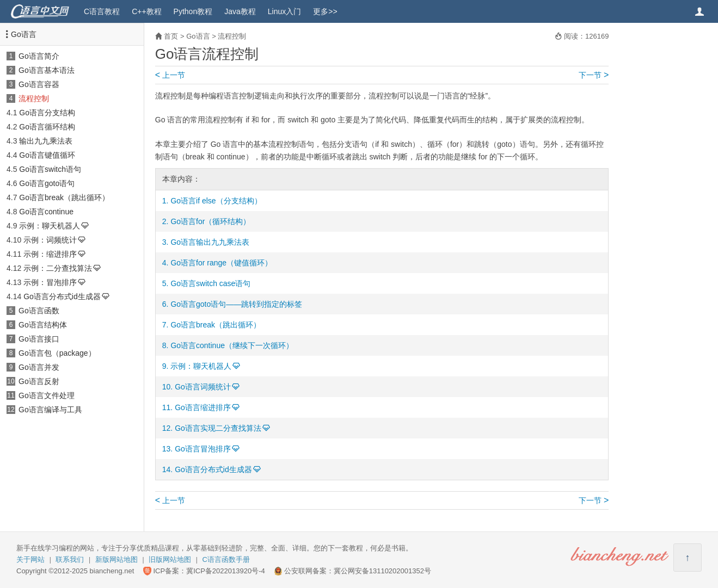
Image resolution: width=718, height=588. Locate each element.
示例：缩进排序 (50, 254)
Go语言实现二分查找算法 (218, 428)
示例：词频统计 (50, 240)
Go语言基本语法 (47, 70)
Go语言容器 (39, 84)
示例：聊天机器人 (50, 226)
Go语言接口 (39, 339)
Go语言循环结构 (47, 127)
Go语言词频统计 (203, 387)
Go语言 (24, 34)
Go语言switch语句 (50, 169)
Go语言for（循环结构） (210, 221)
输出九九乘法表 (46, 141)
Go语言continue (46, 212)
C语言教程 (102, 11)
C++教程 (146, 11)
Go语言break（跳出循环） (64, 197)
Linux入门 (284, 11)
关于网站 (30, 559)
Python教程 (193, 11)
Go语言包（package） (57, 353)
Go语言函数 (39, 311)
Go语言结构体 (43, 325)
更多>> (325, 11)
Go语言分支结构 (47, 113)
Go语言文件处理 (47, 395)
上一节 (170, 75)
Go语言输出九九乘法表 (210, 242)
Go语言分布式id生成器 (62, 296)
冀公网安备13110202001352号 (382, 571)
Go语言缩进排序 (203, 407)
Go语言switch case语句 (210, 283)
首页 (171, 36)
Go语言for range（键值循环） (221, 263)
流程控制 (34, 98)
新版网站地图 (116, 559)
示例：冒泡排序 (50, 282)
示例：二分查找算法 (58, 268)
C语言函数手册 (226, 559)
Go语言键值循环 (47, 155)
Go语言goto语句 (47, 183)
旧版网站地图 (170, 559)
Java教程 (240, 11)
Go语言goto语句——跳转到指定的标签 (236, 304)
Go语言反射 (39, 381)
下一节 (594, 75)
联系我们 (70, 559)
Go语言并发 (39, 367)
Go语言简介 (39, 56)
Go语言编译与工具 (50, 410)
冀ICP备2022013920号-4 (226, 571)
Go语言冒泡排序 (203, 449)
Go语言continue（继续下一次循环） (232, 345)
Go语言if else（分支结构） (216, 201)
